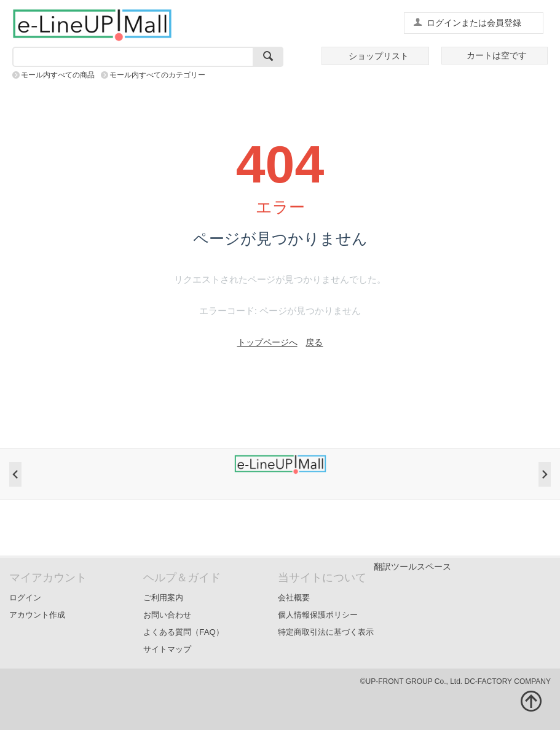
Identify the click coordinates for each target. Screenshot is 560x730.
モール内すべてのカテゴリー (157, 75)
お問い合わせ (167, 615)
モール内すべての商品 (58, 75)
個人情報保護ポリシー (318, 615)
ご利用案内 (163, 598)
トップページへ (267, 342)
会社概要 (294, 598)
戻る (314, 342)
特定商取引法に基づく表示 (326, 632)
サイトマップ (167, 649)
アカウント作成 (37, 615)
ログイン (25, 598)
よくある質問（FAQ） (183, 632)
